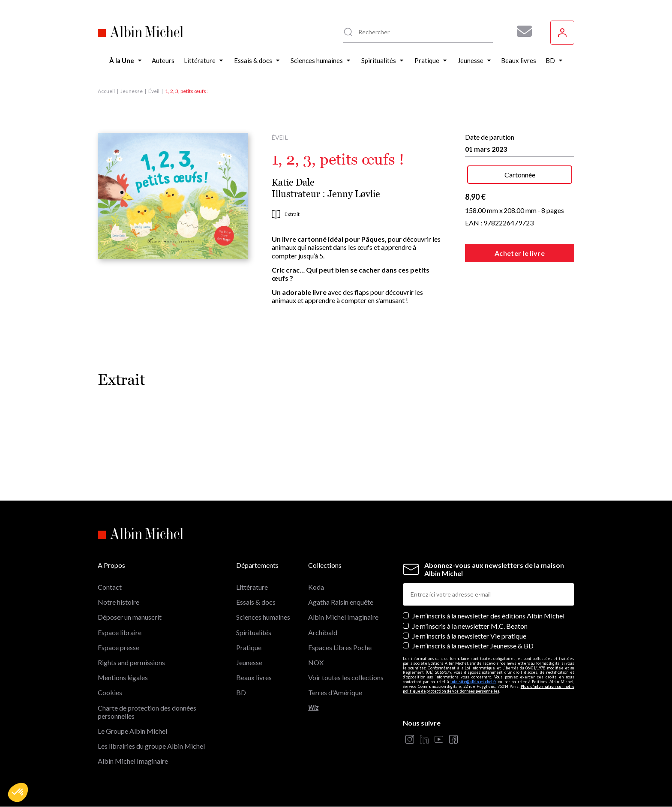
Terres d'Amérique (335, 692)
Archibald (323, 632)
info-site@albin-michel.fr (473, 682)
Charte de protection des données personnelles (147, 712)
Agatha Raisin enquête (341, 602)
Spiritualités (254, 632)
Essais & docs (256, 602)
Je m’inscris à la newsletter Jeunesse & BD (473, 646)
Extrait (286, 214)
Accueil (106, 91)
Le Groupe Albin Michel (132, 731)
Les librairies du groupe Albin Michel (151, 746)
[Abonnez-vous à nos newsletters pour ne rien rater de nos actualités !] (521, 31)
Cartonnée (520, 175)
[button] (18, 792)
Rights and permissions (131, 662)
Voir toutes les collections (346, 677)
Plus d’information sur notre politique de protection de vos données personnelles (489, 689)
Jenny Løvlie (354, 194)
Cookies (110, 692)
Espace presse (118, 647)
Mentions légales (123, 677)
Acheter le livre (520, 253)
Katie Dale (293, 182)
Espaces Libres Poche (340, 647)
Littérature (252, 587)
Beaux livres (254, 677)
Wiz (313, 707)
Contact (110, 587)
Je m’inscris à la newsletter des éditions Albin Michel (488, 616)
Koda (316, 587)
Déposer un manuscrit (130, 617)
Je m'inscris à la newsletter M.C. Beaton (470, 626)
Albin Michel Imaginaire (133, 761)
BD (241, 692)
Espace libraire (120, 632)
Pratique (249, 647)
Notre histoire (118, 602)
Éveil (154, 91)
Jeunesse (132, 91)
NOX (316, 662)
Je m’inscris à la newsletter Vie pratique (469, 636)
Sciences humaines (263, 617)
